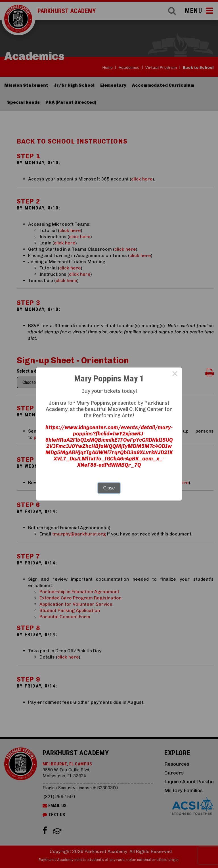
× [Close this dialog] (175, 374)
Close (109, 488)
